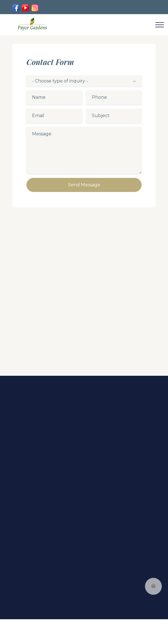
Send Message (84, 185)
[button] (153, 586)
